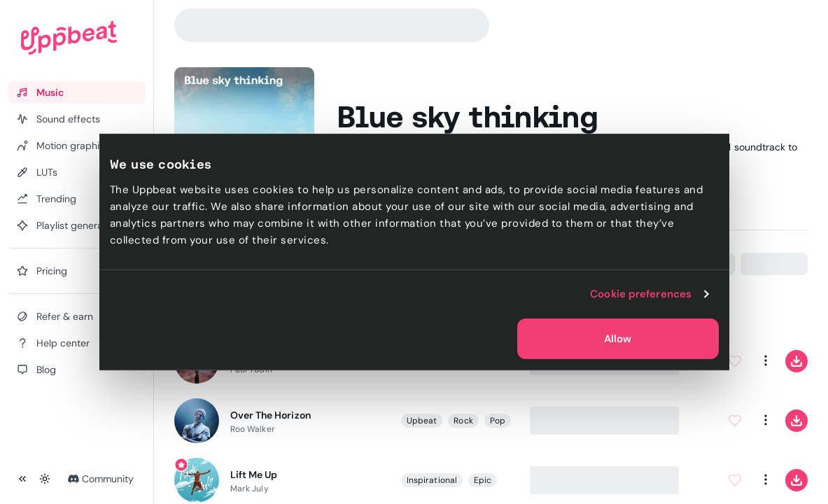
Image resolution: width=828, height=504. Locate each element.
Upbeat (422, 421)
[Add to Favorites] (735, 361)
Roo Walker (253, 429)
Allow (618, 339)
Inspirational (432, 480)
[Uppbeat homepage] (69, 38)
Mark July (250, 489)
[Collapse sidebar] (22, 479)
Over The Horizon (271, 415)
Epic (483, 480)
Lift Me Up (254, 475)
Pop (498, 421)
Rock (463, 421)
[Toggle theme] (45, 479)
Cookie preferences (641, 294)
